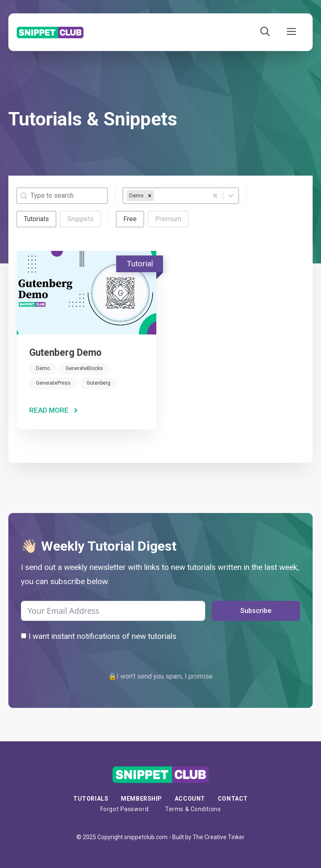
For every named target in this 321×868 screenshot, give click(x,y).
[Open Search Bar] (265, 32)
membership (141, 799)
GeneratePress (53, 383)
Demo (43, 368)
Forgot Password (124, 809)
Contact (233, 799)
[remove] (150, 196)
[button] (36, 219)
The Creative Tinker (219, 837)
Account (190, 799)
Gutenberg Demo (65, 353)
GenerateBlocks (84, 368)
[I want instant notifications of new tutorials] (24, 636)
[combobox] (166, 196)
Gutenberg (98, 383)
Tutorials (91, 799)
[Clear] (215, 196)
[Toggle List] (231, 196)
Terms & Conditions (193, 809)
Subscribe (256, 611)
